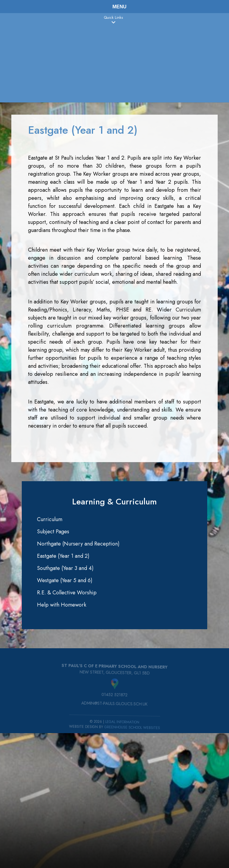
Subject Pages (53, 532)
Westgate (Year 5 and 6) (65, 580)
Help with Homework (62, 605)
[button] (113, 22)
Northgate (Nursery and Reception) (78, 544)
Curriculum (50, 519)
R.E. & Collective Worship (67, 593)
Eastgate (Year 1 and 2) (63, 556)
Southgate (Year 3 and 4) (65, 568)
